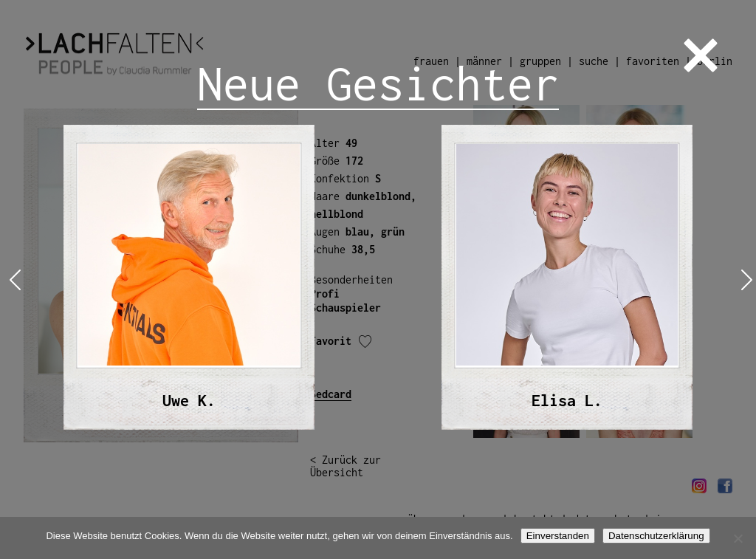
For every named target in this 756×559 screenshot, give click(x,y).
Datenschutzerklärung (656, 536)
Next (744, 279)
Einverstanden (558, 536)
